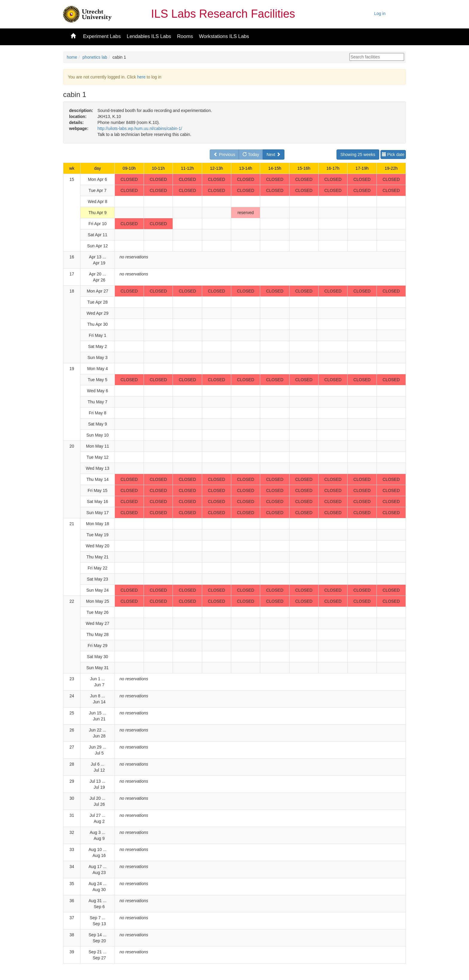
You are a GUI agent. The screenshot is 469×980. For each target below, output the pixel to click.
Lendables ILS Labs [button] (149, 36)
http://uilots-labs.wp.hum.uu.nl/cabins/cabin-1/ (140, 128)
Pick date (393, 155)
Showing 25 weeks (358, 155)
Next (274, 155)
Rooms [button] (185, 36)
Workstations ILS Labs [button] (224, 36)
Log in (380, 13)
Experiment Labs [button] (102, 36)
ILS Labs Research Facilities (223, 14)
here (141, 77)
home (72, 57)
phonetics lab (95, 57)
